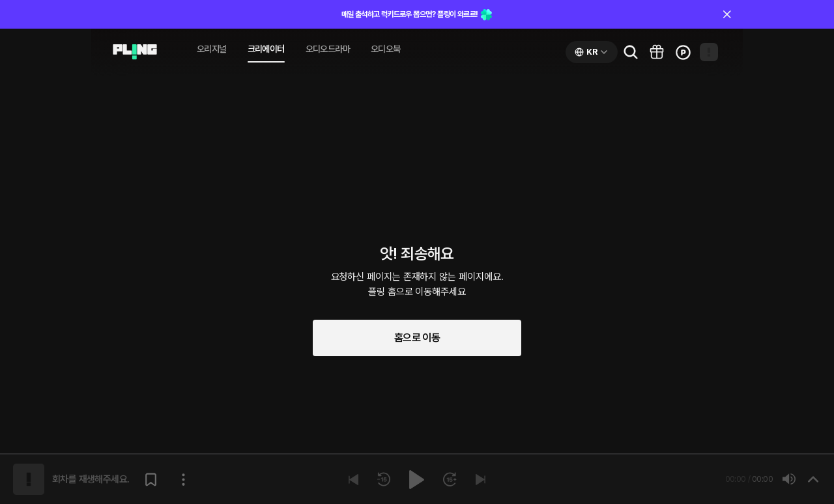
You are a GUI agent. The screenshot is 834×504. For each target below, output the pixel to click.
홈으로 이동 (417, 338)
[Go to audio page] (135, 52)
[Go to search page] (631, 52)
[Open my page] (709, 52)
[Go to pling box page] (657, 52)
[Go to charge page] (683, 52)
